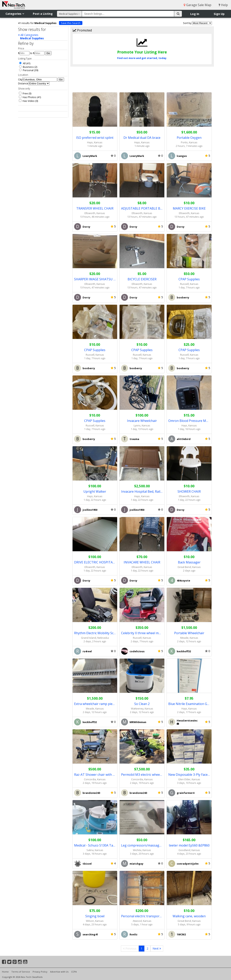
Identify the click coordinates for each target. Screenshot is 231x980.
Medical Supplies (32, 38)
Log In (195, 14)
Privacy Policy (40, 972)
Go (48, 53)
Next (157, 948)
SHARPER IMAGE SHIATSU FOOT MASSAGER (95, 279)
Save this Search (71, 23)
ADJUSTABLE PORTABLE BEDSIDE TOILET (142, 208)
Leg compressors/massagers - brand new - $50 (142, 845)
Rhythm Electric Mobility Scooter (95, 633)
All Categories (28, 35)
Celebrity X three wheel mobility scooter (142, 633)
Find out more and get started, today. (142, 58)
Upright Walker (95, 491)
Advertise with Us (59, 972)
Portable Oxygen (189, 138)
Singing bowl (95, 916)
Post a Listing (43, 14)
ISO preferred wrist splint (95, 138)
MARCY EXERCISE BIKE (189, 208)
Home (5, 972)
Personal (26, 70)
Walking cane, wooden (189, 916)
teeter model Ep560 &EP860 (189, 845)
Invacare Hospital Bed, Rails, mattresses (142, 491)
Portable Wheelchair (189, 633)
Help (223, 5)
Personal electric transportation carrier (142, 916)
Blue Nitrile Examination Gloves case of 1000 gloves (189, 704)
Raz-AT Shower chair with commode (95, 775)
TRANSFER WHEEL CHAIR (95, 208)
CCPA (74, 972)
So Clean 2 (142, 704)
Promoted (82, 30)
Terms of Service (21, 972)
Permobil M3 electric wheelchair (142, 775)
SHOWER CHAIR (189, 491)
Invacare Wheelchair (142, 421)
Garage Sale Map (197, 5)
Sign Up (219, 14)
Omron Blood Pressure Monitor (189, 421)
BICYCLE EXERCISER (142, 279)
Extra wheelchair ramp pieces (95, 704)
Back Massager (189, 562)
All (22, 63)
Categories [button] (15, 14)
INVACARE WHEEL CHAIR (142, 562)
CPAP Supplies (189, 279)
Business (26, 67)
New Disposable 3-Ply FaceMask (189, 775)
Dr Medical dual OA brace (142, 138)
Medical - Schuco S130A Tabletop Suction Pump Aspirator (95, 845)
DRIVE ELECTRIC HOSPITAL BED (95, 562)
